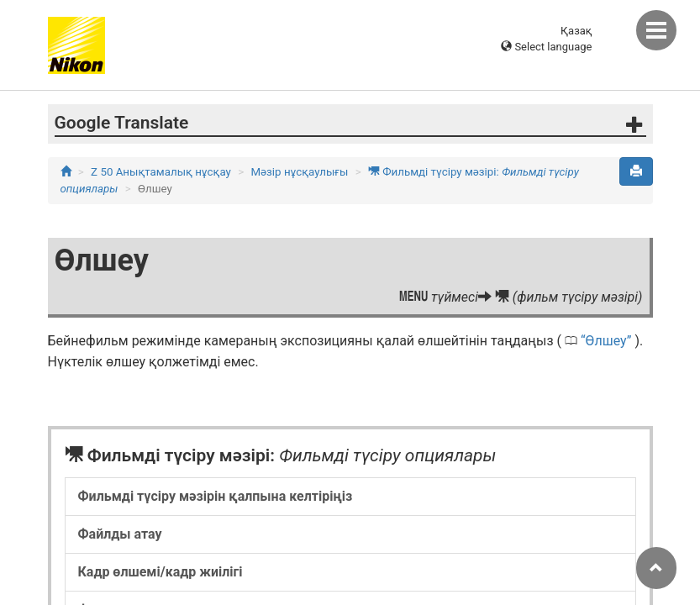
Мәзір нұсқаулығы (299, 172)
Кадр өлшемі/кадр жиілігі (161, 572)
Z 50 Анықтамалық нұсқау (161, 172)
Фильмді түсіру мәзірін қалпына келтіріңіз (216, 496)
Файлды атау (120, 534)
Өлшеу (606, 341)
